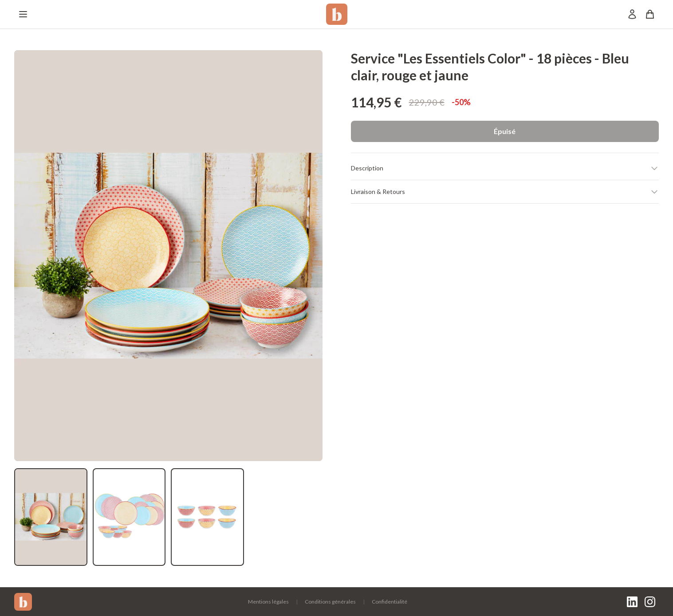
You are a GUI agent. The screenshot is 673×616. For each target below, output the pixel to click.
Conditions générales (330, 602)
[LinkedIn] (632, 602)
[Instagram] (650, 602)
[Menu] (23, 14)
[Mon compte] (632, 14)
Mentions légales (268, 602)
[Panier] (650, 14)
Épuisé (505, 131)
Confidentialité (390, 602)
